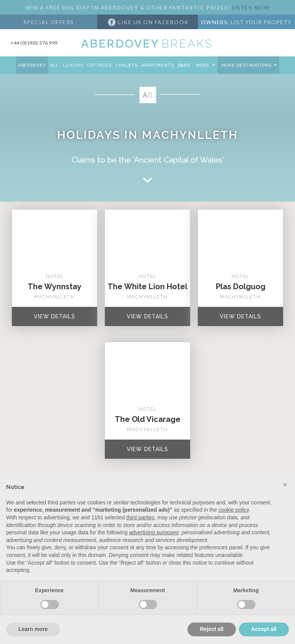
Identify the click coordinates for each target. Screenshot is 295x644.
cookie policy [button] (233, 510)
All (55, 65)
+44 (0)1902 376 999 (34, 43)
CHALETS (127, 65)
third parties (140, 517)
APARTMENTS (158, 65)
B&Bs (184, 65)
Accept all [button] (264, 629)
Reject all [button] (211, 629)
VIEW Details (55, 316)
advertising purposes (154, 532)
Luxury (73, 65)
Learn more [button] (33, 629)
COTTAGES (99, 65)
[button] (205, 65)
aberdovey (32, 65)
